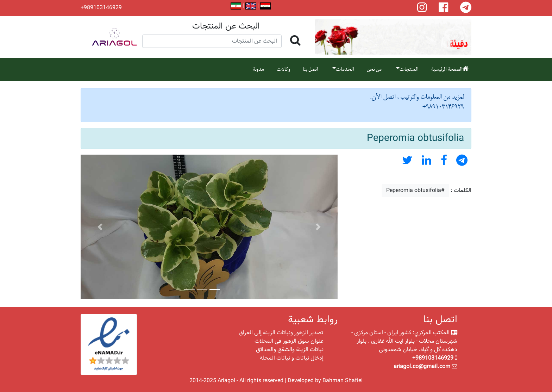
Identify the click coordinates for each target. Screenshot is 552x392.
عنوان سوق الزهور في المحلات (289, 341)
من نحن (374, 69)
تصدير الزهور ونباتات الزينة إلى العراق (281, 333)
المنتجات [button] (409, 69)
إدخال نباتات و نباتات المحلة (292, 358)
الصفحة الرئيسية (450, 69)
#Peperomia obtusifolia (415, 190)
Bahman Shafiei (343, 381)
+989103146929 (101, 8)
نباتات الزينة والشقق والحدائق (290, 350)
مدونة (258, 69)
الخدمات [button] (345, 69)
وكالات (283, 69)
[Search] (212, 41)
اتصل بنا (310, 69)
